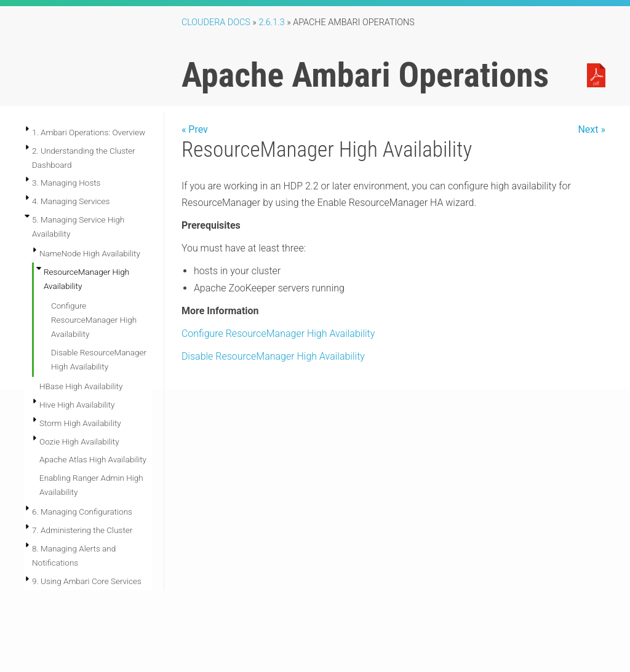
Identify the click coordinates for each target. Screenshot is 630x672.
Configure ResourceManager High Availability (94, 320)
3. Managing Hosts (66, 183)
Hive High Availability (77, 405)
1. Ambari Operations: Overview (89, 132)
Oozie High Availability (79, 441)
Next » (592, 129)
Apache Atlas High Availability (93, 459)
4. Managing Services (71, 201)
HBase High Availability (81, 386)
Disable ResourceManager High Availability (273, 356)
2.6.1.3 (271, 22)
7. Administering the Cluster (82, 530)
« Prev (195, 129)
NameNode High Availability (90, 253)
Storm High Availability (80, 423)
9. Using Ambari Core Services (87, 581)
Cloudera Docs (216, 22)
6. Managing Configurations (82, 512)
